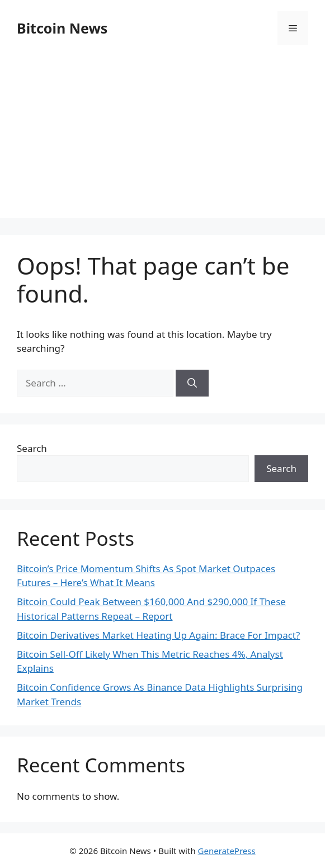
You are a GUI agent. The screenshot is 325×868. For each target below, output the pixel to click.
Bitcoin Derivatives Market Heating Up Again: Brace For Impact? (158, 635)
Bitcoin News (62, 28)
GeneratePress (227, 851)
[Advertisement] (162, 140)
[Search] (192, 383)
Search (32, 448)
